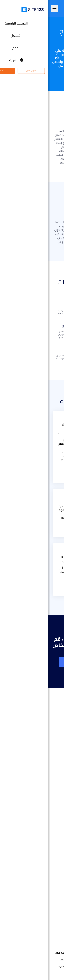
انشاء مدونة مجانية (47, 853)
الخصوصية (40, 966)
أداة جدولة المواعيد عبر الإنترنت (42, 873)
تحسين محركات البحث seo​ (44, 888)
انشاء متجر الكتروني (47, 791)
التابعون (53, 921)
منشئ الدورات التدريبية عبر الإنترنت (40, 863)
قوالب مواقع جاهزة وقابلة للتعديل (39, 764)
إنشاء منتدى (51, 858)
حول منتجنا (52, 901)
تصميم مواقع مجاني (46, 883)
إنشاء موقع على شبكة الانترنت (32, 662)
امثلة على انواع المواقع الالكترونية (40, 759)
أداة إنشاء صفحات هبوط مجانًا (42, 801)
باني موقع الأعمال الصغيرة (43, 837)
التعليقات (52, 754)
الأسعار (54, 743)
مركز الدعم (52, 906)
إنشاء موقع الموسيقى (45, 822)
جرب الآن (32, 77)
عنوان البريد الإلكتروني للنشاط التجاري (38, 847)
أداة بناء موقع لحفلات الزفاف (42, 827)
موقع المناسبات (49, 817)
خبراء (55, 926)
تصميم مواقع (50, 786)
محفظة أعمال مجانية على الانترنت (40, 832)
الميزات (54, 748)
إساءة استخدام (26, 966)
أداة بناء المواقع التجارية (45, 807)
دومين (54, 796)
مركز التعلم (52, 911)
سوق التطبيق (46, 769)
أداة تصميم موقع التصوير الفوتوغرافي (37, 812)
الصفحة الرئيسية (49, 738)
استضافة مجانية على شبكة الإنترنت (40, 878)
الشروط (50, 966)
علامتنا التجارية (50, 931)
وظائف (49, 916)
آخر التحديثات (51, 774)
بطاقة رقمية (51, 842)
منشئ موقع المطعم (46, 868)
